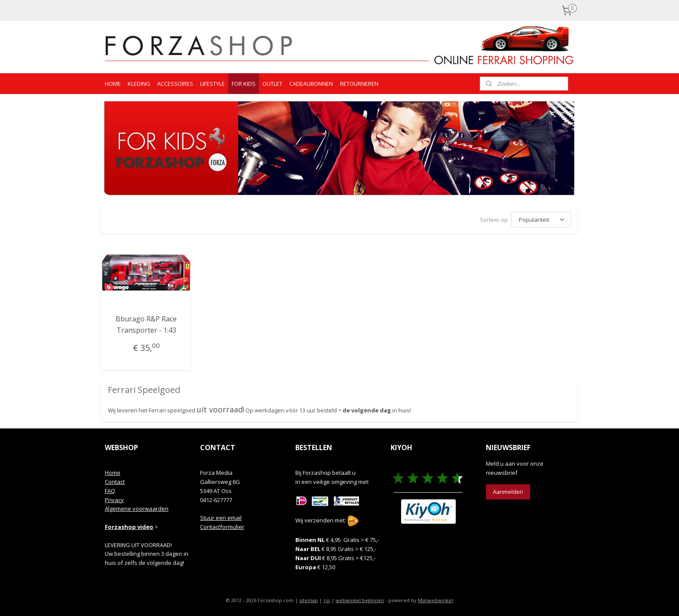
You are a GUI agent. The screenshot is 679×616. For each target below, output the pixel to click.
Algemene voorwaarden (137, 509)
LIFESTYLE (212, 84)
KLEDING (139, 84)
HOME (113, 84)
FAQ (110, 491)
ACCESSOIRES (175, 84)
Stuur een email (221, 518)
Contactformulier (222, 527)
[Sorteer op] (541, 220)
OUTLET (272, 84)
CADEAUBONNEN (311, 84)
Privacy (114, 500)
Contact (115, 482)
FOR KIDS (244, 84)
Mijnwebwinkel (435, 600)
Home (113, 473)
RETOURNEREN (359, 84)
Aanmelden (508, 492)
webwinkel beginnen (360, 600)
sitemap (309, 600)
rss (327, 600)
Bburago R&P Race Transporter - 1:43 (146, 324)
